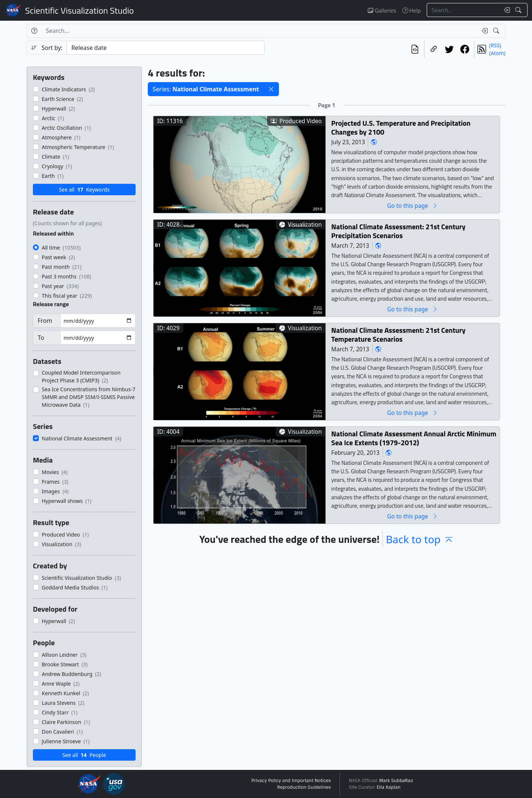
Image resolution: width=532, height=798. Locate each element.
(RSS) (495, 45)
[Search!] (519, 10)
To (41, 338)
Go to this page (413, 205)
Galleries (382, 10)
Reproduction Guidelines (304, 787)
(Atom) (497, 53)
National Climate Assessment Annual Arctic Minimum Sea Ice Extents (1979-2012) (414, 438)
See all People (84, 755)
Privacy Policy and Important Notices (291, 781)
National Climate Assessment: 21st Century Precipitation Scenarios (398, 231)
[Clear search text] (505, 10)
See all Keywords (84, 190)
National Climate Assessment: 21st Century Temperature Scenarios (398, 334)
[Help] (34, 31)
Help (412, 10)
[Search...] (463, 10)
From (45, 321)
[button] (271, 89)
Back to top (420, 539)
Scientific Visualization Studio (79, 10)
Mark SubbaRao (396, 781)
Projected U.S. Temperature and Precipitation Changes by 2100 (401, 127)
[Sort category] (166, 48)
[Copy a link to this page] (434, 49)
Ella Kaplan (389, 787)
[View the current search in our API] (415, 49)
